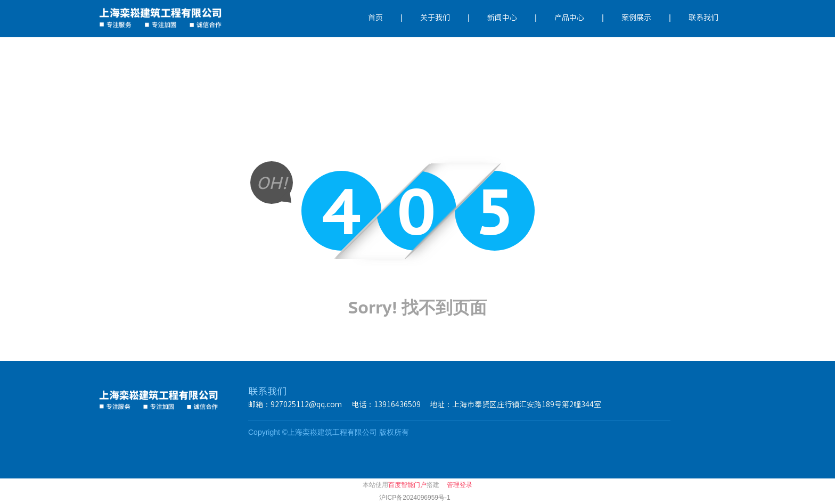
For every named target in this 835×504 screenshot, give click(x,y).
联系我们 (703, 18)
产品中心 (569, 18)
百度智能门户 (407, 485)
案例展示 (636, 18)
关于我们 (435, 18)
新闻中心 (502, 18)
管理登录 (460, 485)
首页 (375, 18)
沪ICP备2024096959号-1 (415, 498)
